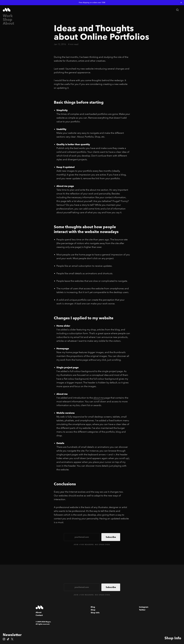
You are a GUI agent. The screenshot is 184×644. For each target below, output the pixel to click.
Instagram (144, 607)
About (8, 23)
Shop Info (173, 638)
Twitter (142, 610)
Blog (93, 607)
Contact (39, 615)
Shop (8, 19)
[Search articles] (177, 10)
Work (8, 16)
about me (99, 398)
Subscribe (111, 537)
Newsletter (12, 635)
